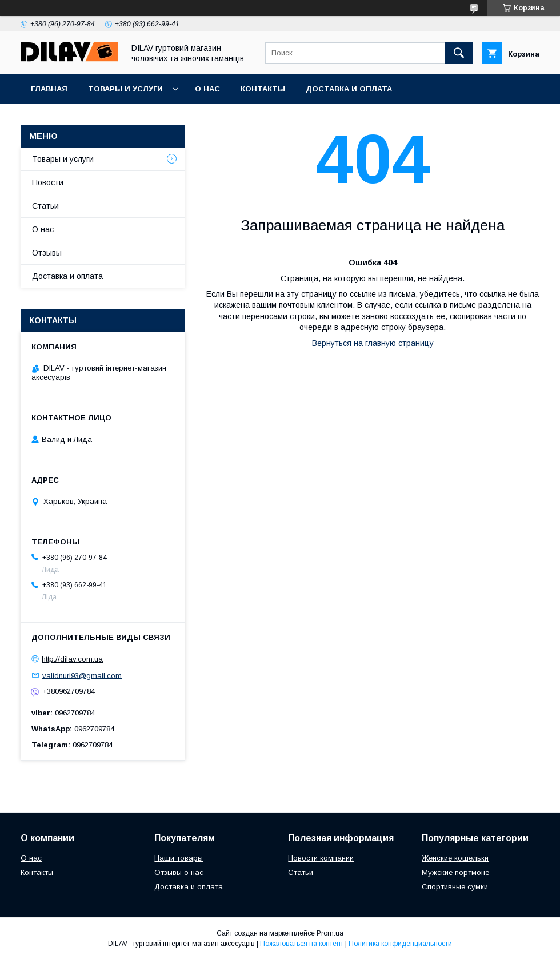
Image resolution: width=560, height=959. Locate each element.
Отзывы (47, 253)
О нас (207, 89)
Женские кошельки (455, 858)
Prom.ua (330, 933)
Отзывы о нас (179, 872)
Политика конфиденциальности (400, 944)
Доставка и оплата (349, 89)
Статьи (45, 206)
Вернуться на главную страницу (373, 343)
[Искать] (459, 53)
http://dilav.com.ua (72, 659)
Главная (49, 89)
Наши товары (179, 858)
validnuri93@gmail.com (82, 675)
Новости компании (321, 858)
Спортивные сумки (455, 887)
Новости (48, 182)
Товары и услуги (125, 89)
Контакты (263, 89)
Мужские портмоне (455, 872)
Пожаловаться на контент (302, 944)
